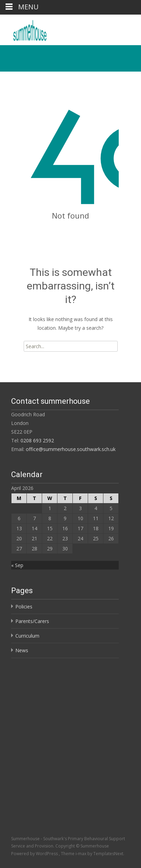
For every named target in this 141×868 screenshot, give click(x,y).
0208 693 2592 (37, 440)
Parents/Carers (32, 621)
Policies (24, 607)
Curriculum (27, 636)
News (22, 650)
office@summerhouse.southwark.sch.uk (71, 449)
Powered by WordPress (35, 854)
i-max (81, 854)
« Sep (17, 565)
